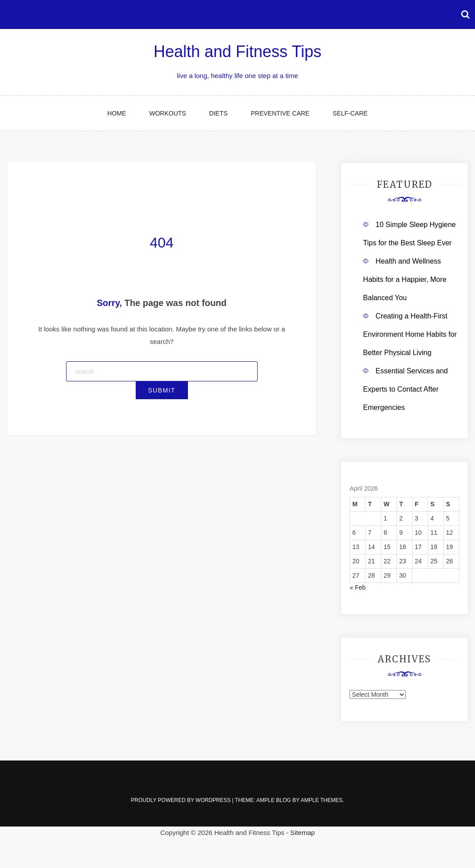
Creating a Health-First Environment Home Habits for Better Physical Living (410, 334)
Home (117, 113)
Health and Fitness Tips (237, 52)
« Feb (358, 587)
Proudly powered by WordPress (181, 800)
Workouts (167, 113)
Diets (219, 113)
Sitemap (302, 833)
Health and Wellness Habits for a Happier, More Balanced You (405, 279)
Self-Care (350, 113)
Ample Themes (321, 800)
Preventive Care (280, 113)
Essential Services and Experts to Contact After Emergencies (405, 389)
